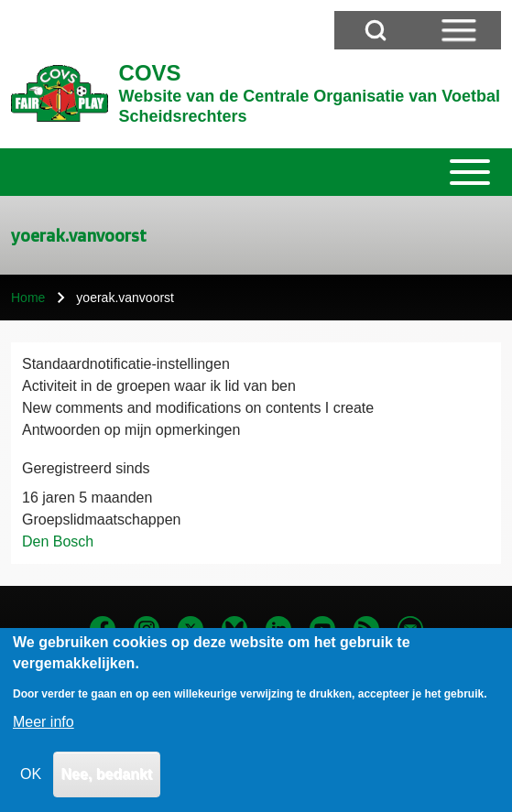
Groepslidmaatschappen (101, 520)
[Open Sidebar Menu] (459, 30)
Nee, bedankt (107, 784)
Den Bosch (58, 541)
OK (31, 784)
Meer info (44, 732)
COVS (150, 73)
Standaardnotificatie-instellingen (126, 364)
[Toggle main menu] (256, 172)
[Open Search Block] (376, 30)
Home (28, 298)
